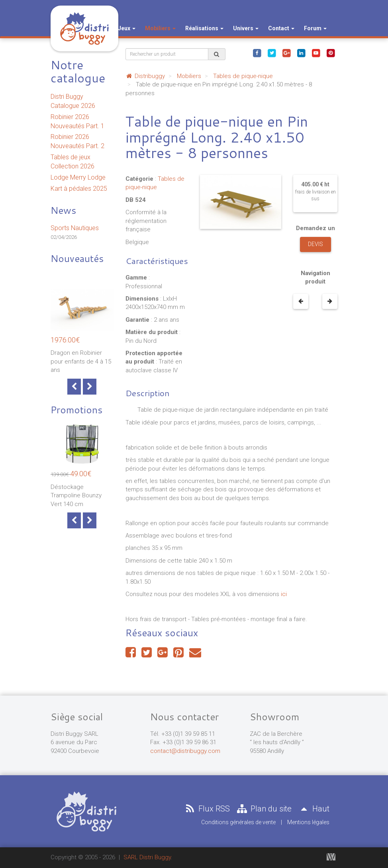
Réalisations (204, 28)
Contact (281, 28)
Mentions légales (308, 822)
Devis (315, 244)
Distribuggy (145, 76)
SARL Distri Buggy (147, 857)
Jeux (127, 28)
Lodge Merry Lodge (78, 177)
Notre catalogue (78, 71)
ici (285, 594)
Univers (246, 28)
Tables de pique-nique (243, 76)
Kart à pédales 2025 (79, 189)
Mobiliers (160, 28)
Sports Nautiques (75, 228)
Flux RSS (207, 809)
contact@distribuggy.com (185, 751)
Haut (314, 809)
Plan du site (264, 809)
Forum (315, 28)
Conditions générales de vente (238, 822)
